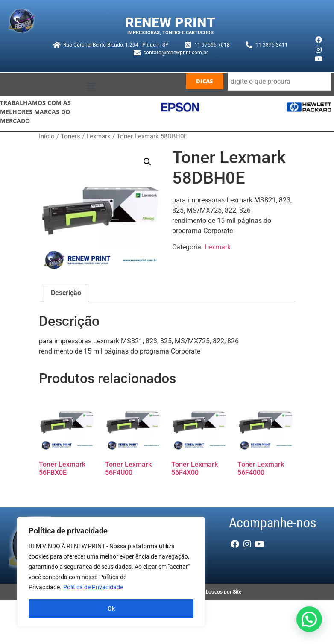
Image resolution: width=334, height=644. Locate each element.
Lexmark (98, 136)
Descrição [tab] (66, 293)
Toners (70, 136)
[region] (111, 572)
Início (47, 136)
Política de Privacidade (93, 587)
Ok (111, 609)
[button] (91, 87)
